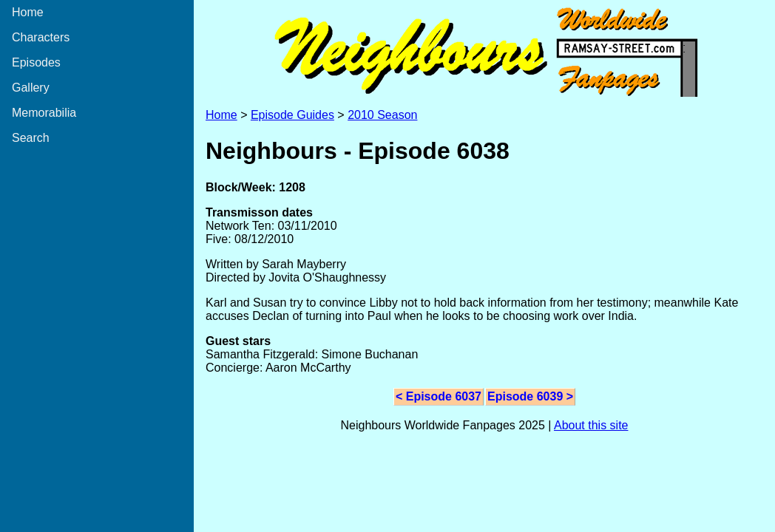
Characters (41, 37)
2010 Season (382, 115)
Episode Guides (292, 115)
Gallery (31, 88)
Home (28, 12)
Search (31, 138)
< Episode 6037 (439, 396)
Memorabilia (44, 113)
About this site (591, 425)
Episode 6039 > (530, 396)
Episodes (36, 62)
